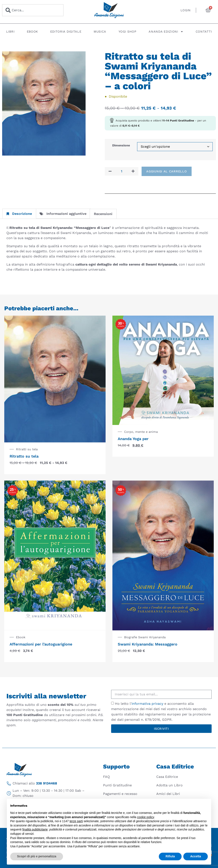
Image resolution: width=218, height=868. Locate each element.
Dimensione (121, 145)
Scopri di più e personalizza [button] (37, 856)
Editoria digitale (66, 32)
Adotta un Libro (169, 785)
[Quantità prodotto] (122, 171)
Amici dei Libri (168, 794)
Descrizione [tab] (19, 214)
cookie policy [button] (146, 817)
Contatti (204, 32)
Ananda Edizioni (166, 32)
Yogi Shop (128, 32)
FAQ (106, 777)
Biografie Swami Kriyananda (145, 637)
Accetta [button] (196, 856)
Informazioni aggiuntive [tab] (63, 214)
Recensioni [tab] (103, 214)
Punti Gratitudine (117, 785)
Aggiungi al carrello (166, 171)
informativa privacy (147, 704)
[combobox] (33, 10)
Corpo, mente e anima (141, 432)
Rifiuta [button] (170, 856)
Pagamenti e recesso (120, 794)
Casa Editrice (167, 777)
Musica (100, 32)
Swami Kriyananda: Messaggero (148, 644)
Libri (10, 32)
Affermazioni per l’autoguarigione (41, 644)
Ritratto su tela (24, 456)
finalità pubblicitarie (35, 829)
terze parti (76, 821)
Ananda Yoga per (133, 439)
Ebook (32, 32)
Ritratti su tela (27, 449)
